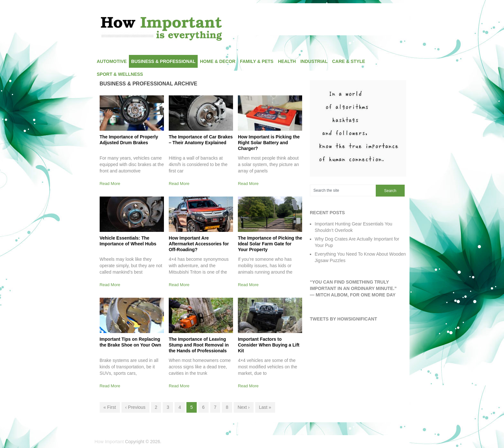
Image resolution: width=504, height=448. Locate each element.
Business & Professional (163, 61)
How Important (109, 442)
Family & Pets (256, 61)
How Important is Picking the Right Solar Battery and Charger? (269, 143)
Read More (110, 184)
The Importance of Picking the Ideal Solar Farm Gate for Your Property (270, 244)
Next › (243, 407)
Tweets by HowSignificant (343, 319)
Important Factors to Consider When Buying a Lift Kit (269, 345)
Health (287, 61)
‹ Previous (135, 407)
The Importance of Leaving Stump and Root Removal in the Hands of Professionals (199, 345)
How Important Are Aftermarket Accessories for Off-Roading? (199, 244)
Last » (265, 407)
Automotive (112, 61)
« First (110, 407)
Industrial (314, 61)
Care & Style (349, 61)
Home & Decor (218, 61)
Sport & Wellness (120, 74)
